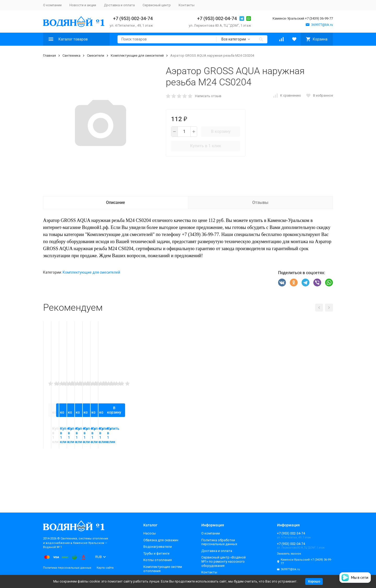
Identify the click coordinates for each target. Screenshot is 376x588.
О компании (52, 5)
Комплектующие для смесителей (137, 55)
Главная (49, 55)
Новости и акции (83, 5)
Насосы (150, 533)
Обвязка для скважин (161, 540)
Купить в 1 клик (206, 146)
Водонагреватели (158, 547)
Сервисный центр (157, 5)
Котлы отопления (158, 560)
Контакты (187, 5)
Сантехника (71, 55)
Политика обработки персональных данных (219, 542)
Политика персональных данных (67, 568)
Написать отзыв (208, 96)
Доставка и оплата (119, 5)
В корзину (221, 131)
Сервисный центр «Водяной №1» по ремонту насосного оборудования (224, 561)
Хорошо (314, 581)
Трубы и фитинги (156, 553)
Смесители (96, 55)
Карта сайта (105, 568)
